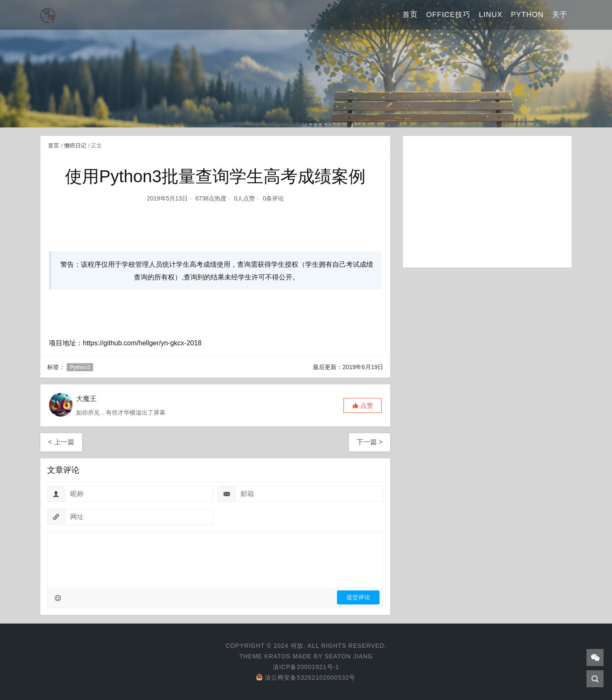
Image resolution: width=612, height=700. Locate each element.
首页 (410, 15)
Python (527, 15)
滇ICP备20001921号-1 (306, 667)
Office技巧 (448, 15)
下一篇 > (370, 442)
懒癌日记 (75, 145)
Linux (491, 15)
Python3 (80, 367)
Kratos (278, 656)
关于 (560, 15)
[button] (363, 405)
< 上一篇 (61, 442)
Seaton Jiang (349, 656)
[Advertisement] (487, 202)
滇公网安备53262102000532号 (306, 677)
